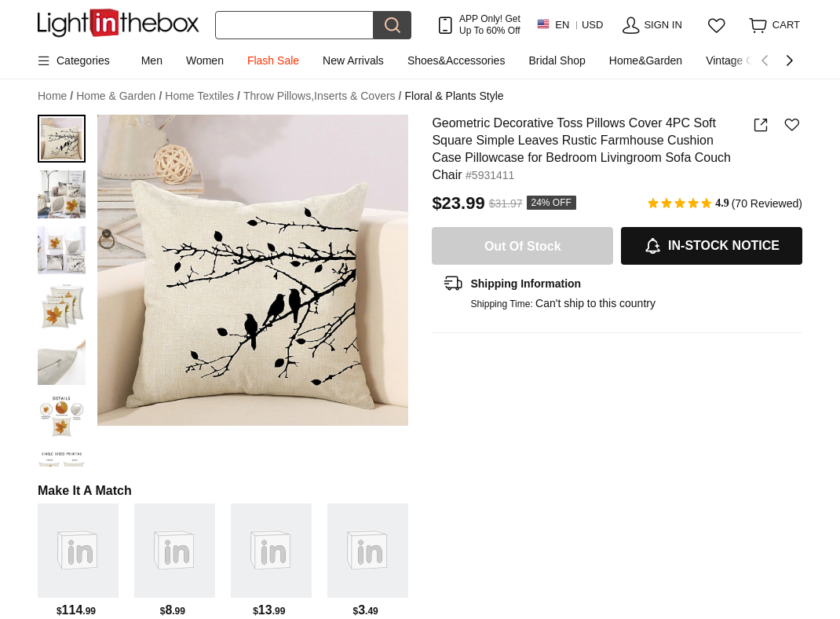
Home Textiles (203, 96)
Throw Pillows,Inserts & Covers (323, 96)
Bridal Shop (557, 60)
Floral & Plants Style (454, 96)
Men (152, 60)
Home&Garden (646, 60)
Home (55, 96)
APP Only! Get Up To (490, 24)
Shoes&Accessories (457, 60)
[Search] (294, 25)
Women (205, 60)
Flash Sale (273, 60)
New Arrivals (353, 60)
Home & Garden (119, 96)
